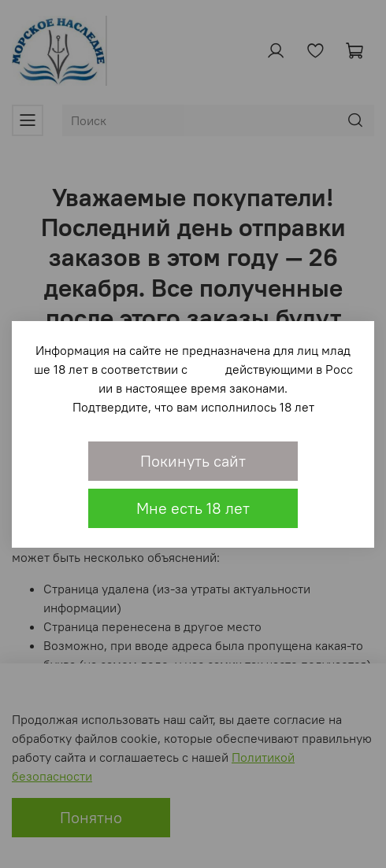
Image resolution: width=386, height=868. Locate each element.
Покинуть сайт (193, 461)
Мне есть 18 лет (193, 508)
